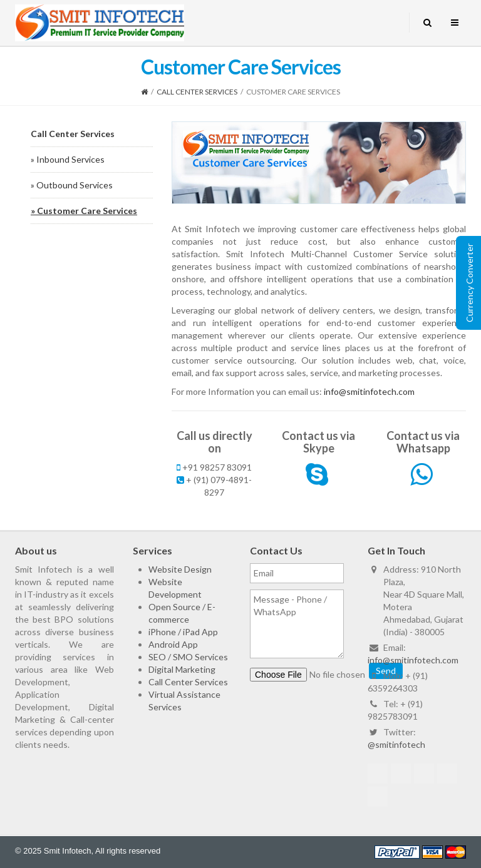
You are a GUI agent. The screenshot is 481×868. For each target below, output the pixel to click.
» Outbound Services (72, 185)
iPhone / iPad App (183, 632)
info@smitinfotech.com (369, 391)
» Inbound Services (68, 159)
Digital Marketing (182, 669)
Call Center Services (197, 92)
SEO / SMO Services (188, 657)
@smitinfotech (396, 744)
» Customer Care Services (84, 211)
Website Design (180, 569)
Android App (173, 644)
